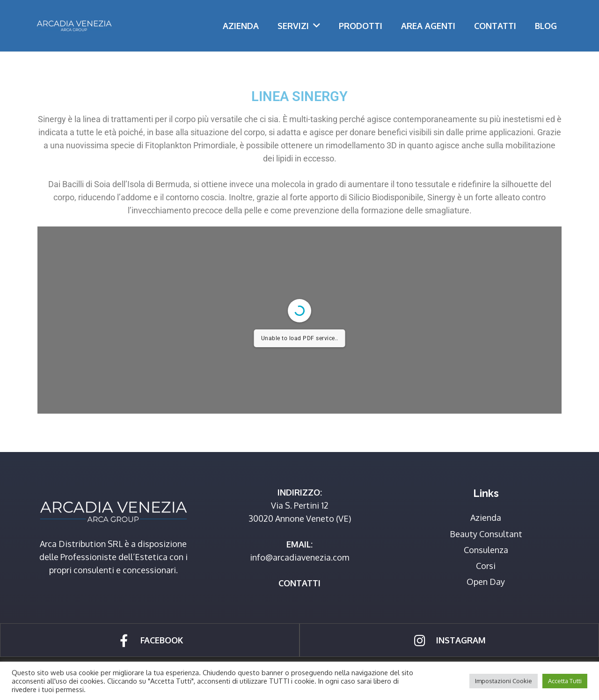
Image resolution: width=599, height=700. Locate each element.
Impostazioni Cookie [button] (504, 681)
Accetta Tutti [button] (565, 681)
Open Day (486, 582)
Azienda (486, 518)
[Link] (74, 26)
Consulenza (486, 550)
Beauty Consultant (486, 534)
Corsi (486, 566)
